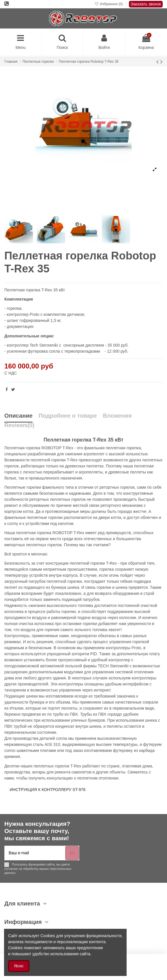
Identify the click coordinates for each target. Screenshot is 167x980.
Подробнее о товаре (68, 416)
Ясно (19, 966)
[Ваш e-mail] (35, 853)
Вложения (117, 416)
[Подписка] (72, 853)
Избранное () (109, 4)
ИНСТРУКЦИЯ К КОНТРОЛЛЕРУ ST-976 (48, 790)
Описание (18, 416)
